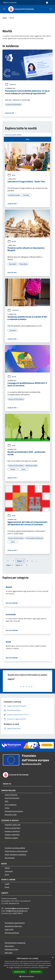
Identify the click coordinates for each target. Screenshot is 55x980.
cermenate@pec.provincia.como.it (17, 908)
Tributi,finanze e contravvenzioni (16, 851)
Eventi (7, 887)
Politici (7, 808)
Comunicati (10, 85)
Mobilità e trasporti (11, 838)
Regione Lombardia (10, 2)
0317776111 (18, 913)
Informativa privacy (12, 949)
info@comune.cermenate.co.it (17, 911)
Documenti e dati (11, 814)
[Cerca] (51, 9)
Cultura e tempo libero (13, 828)
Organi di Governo (11, 795)
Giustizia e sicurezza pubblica (15, 848)
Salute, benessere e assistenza (15, 854)
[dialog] (27, 968)
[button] (28, 976)
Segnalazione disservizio (13, 926)
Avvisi (11, 175)
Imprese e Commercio (12, 831)
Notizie (12, 241)
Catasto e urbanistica (12, 835)
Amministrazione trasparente (15, 943)
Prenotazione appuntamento (15, 923)
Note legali (8, 953)
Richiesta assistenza (12, 933)
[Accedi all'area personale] (47, 3)
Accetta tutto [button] (20, 972)
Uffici (7, 801)
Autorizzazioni (10, 858)
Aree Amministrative (12, 798)
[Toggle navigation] (4, 9)
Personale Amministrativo (14, 811)
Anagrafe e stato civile (13, 825)
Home (5, 18)
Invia (27, 139)
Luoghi (7, 884)
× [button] (53, 958)
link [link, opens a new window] (47, 968)
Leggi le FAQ (9, 929)
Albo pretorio (9, 946)
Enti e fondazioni (11, 805)
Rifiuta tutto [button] (36, 972)
